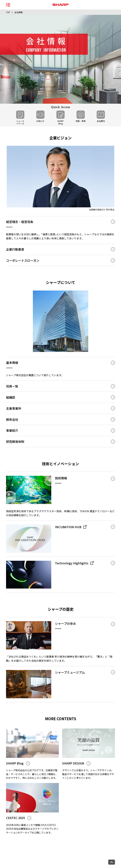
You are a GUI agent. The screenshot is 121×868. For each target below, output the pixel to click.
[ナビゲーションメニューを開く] (8, 5)
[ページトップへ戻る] (112, 862)
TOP (8, 12)
